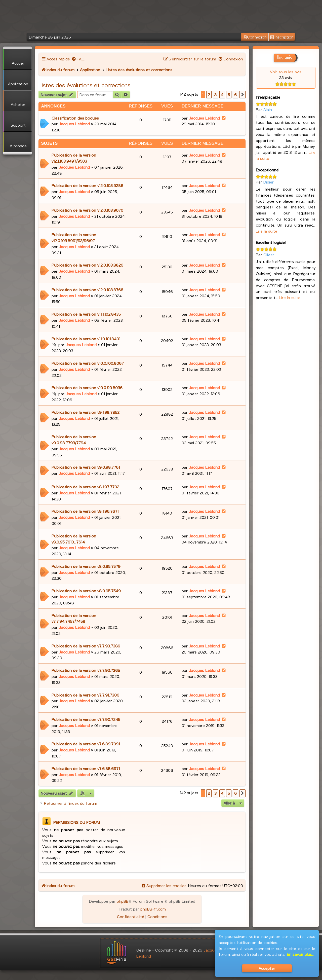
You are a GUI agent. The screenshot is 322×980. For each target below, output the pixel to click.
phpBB (123, 901)
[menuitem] (78, 59)
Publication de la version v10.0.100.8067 (88, 363)
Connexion (255, 37)
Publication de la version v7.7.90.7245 (86, 719)
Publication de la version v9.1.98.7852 (86, 412)
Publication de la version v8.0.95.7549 (86, 591)
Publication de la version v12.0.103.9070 (87, 210)
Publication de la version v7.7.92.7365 (86, 670)
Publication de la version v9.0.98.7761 (86, 467)
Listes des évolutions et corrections (84, 85)
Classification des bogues (75, 118)
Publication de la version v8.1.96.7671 (85, 511)
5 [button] (229, 95)
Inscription (282, 37)
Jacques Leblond (74, 124)
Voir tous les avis (286, 72)
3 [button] (215, 95)
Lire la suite (267, 231)
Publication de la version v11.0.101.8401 (86, 339)
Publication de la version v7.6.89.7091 (86, 744)
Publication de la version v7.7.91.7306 (85, 695)
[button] (243, 95)
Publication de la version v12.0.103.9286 (87, 185)
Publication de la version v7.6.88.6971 (86, 768)
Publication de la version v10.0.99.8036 (87, 388)
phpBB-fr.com (153, 909)
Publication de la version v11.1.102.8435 (86, 314)
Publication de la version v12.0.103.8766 (87, 290)
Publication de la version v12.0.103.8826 (87, 265)
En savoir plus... (300, 954)
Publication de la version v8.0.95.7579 (86, 566)
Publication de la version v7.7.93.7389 (86, 646)
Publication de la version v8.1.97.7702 (85, 487)
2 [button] (209, 95)
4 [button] (222, 95)
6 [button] (235, 95)
